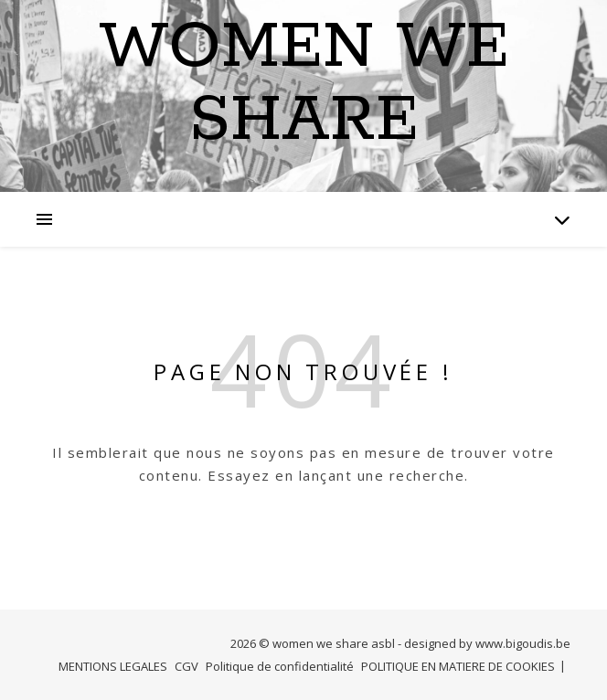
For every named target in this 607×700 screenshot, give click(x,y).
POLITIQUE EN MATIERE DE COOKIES (458, 666)
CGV (186, 666)
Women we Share (304, 85)
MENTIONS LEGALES (113, 666)
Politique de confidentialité (280, 666)
